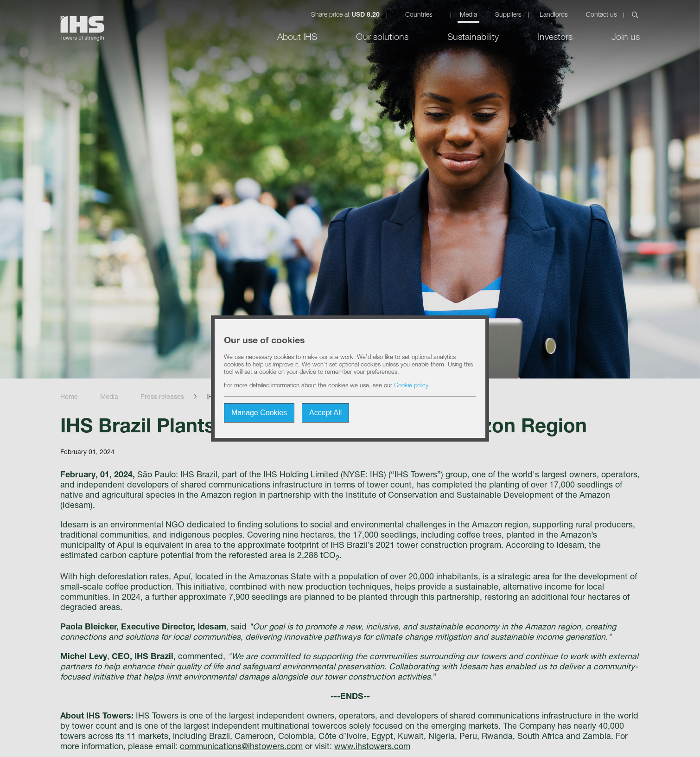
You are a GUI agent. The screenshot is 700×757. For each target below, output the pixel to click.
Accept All (325, 413)
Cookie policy (411, 386)
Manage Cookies (259, 413)
